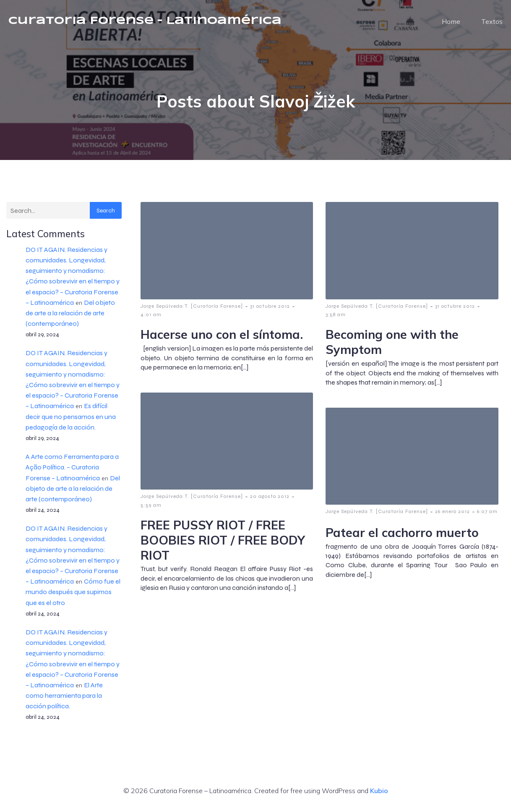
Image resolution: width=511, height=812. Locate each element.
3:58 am (336, 318)
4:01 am (151, 318)
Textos (492, 23)
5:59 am (151, 509)
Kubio (379, 794)
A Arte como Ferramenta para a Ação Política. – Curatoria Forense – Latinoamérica (72, 471)
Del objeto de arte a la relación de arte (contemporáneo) (70, 317)
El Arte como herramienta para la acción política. (64, 699)
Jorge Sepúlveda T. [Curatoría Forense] (192, 310)
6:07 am (487, 515)
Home (451, 23)
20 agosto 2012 (270, 500)
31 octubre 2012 (270, 310)
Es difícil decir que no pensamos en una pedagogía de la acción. (71, 420)
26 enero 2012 (452, 515)
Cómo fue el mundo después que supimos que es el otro (73, 596)
